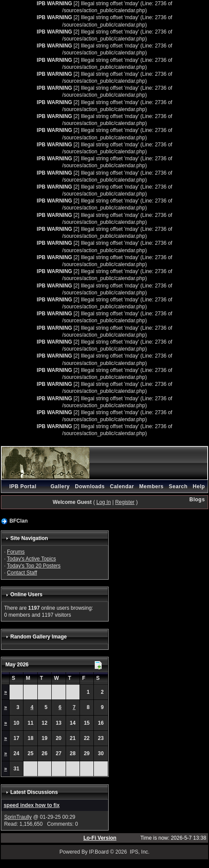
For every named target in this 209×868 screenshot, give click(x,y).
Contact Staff (22, 573)
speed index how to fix (32, 805)
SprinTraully (18, 817)
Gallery (60, 486)
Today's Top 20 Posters (34, 566)
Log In (104, 502)
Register (125, 502)
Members (151, 486)
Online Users (27, 594)
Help (199, 486)
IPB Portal (23, 486)
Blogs (197, 500)
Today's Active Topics (32, 559)
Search (178, 486)
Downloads (90, 486)
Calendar (122, 486)
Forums (16, 552)
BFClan (19, 521)
